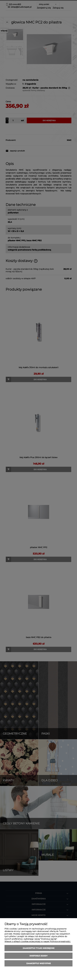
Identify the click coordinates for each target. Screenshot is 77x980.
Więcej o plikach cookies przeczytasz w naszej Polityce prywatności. (38, 941)
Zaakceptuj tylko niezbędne (39, 948)
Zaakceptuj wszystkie (39, 963)
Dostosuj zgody (39, 956)
